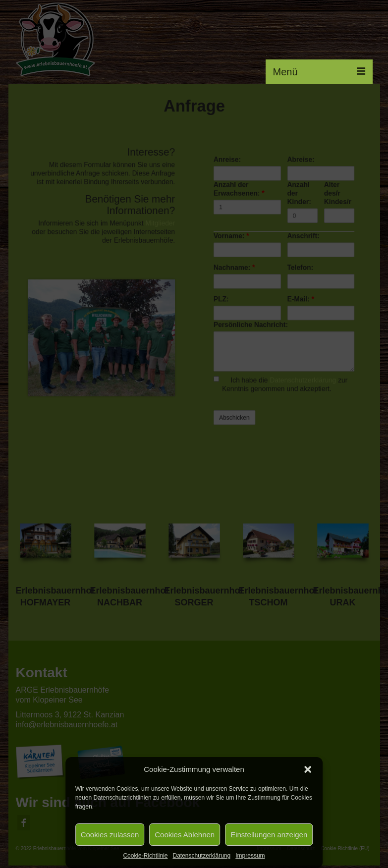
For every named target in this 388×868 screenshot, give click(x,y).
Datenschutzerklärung (201, 856)
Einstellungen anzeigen (269, 835)
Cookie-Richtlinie (145, 856)
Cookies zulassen (110, 835)
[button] (308, 769)
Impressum (250, 856)
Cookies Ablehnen (185, 835)
